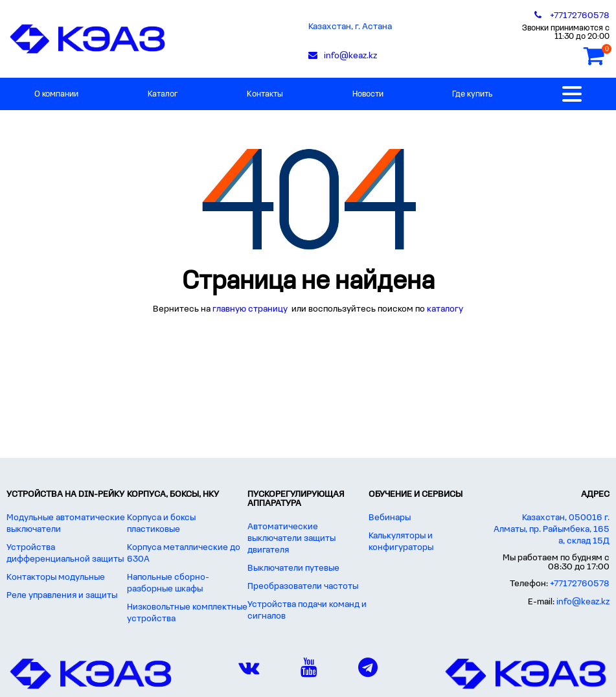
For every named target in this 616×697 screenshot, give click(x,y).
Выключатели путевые (293, 568)
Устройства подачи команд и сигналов (307, 611)
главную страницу (251, 309)
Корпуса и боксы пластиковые (161, 524)
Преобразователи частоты (303, 587)
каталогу (445, 309)
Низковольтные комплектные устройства (187, 613)
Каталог (163, 94)
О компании (56, 94)
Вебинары (390, 518)
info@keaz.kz (583, 602)
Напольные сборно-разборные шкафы (168, 583)
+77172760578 (580, 584)
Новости (368, 94)
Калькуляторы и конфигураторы (401, 542)
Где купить (473, 94)
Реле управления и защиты (62, 596)
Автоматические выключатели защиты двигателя (291, 539)
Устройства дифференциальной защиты (65, 554)
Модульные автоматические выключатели (66, 524)
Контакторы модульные (56, 577)
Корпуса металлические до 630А (184, 554)
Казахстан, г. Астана (350, 27)
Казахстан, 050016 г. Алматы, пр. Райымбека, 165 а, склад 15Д (552, 530)
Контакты (265, 94)
